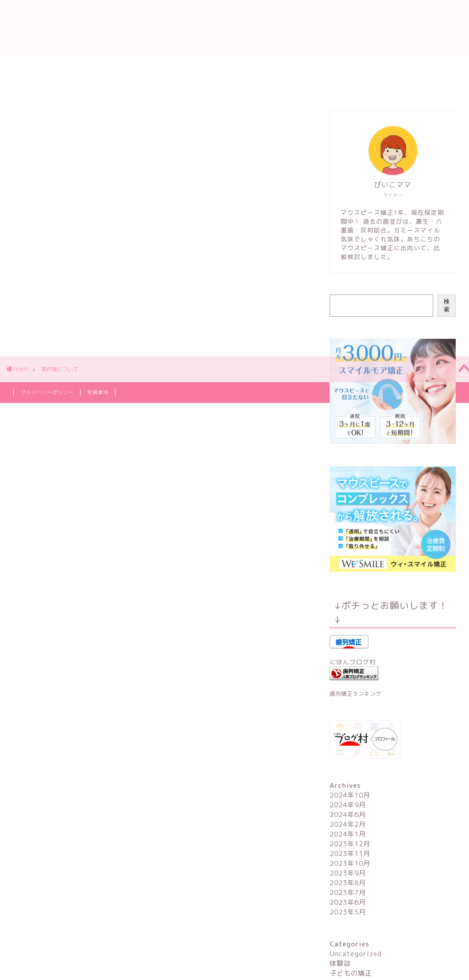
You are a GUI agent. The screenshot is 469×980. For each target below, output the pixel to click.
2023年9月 (348, 873)
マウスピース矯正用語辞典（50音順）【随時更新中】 (204, 67)
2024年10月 (350, 795)
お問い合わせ (215, 88)
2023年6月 (348, 902)
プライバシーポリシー (47, 392)
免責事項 (98, 392)
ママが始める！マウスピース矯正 (234, 28)
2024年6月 (348, 815)
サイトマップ (277, 88)
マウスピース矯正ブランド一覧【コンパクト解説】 (96, 88)
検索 (447, 305)
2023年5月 (348, 912)
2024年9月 (348, 805)
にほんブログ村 (353, 662)
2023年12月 (350, 844)
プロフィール (82, 67)
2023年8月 (348, 883)
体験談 (340, 963)
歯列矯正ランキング (356, 694)
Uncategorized (356, 954)
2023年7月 (348, 893)
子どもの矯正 (351, 973)
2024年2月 (348, 824)
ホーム (30, 67)
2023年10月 (350, 863)
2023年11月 (350, 854)
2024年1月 (348, 834)
